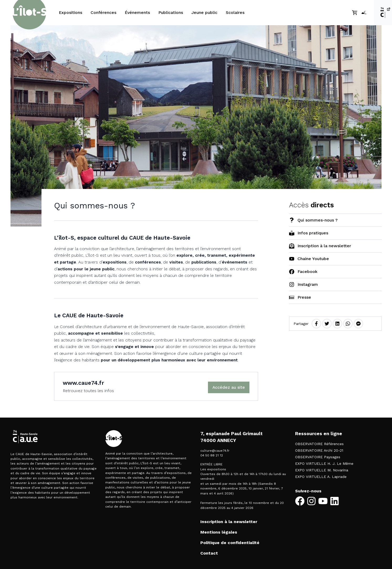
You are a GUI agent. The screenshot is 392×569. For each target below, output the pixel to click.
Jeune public (204, 12)
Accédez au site (229, 387)
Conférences (103, 12)
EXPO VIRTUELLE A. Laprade (321, 477)
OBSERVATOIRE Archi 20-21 (319, 450)
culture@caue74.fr (215, 451)
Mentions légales (219, 532)
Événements (137, 12)
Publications (171, 12)
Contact (209, 553)
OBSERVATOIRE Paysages (318, 457)
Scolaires (235, 12)
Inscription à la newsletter (229, 522)
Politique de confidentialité (230, 543)
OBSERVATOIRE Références (319, 444)
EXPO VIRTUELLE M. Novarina (322, 470)
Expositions (70, 12)
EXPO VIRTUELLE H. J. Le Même (324, 463)
